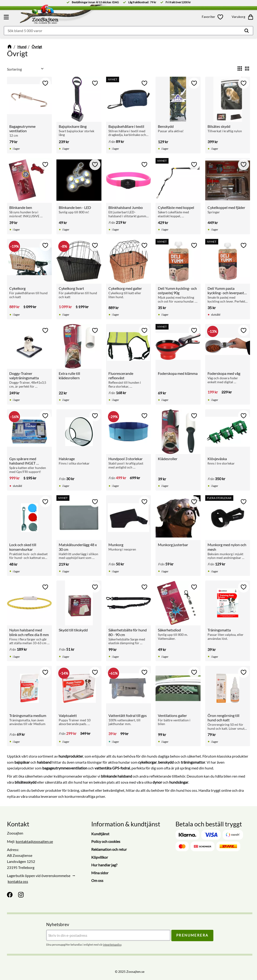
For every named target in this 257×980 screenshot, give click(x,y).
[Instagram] (21, 895)
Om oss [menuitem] (97, 880)
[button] (7, 17)
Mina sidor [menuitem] (100, 873)
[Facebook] (10, 895)
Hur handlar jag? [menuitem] (104, 865)
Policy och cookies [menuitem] (106, 841)
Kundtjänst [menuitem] (100, 834)
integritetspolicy (112, 945)
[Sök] (247, 31)
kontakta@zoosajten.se (34, 841)
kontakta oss (18, 881)
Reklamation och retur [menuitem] (109, 849)
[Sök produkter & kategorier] (128, 31)
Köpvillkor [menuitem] (100, 857)
